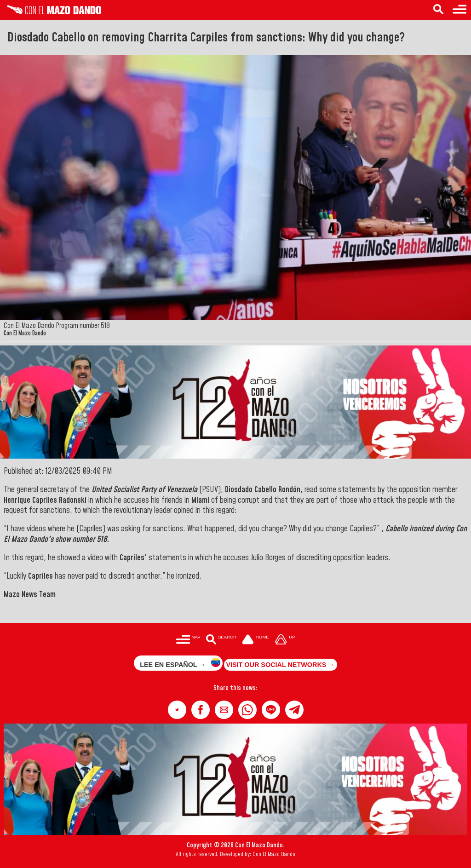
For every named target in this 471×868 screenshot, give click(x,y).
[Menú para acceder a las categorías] (188, 640)
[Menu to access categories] (460, 10)
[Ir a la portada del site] (256, 640)
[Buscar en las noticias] (221, 640)
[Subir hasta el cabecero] (285, 640)
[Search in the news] (438, 10)
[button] (177, 710)
